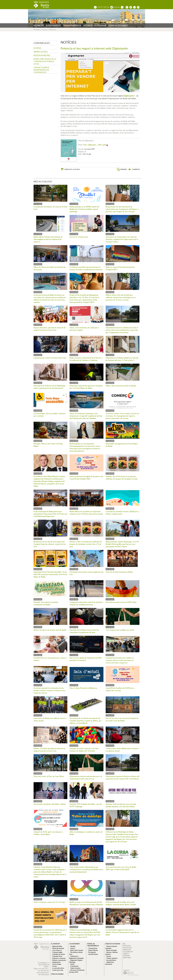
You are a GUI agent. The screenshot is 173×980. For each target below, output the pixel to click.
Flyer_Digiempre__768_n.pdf (95, 145)
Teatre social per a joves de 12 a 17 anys (49, 902)
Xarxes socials (41, 52)
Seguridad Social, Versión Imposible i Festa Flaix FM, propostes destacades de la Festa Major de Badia (50, 574)
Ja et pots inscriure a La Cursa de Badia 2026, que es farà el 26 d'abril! (121, 868)
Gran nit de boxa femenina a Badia (119, 572)
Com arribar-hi (57, 950)
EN (116, 7)
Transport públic (57, 952)
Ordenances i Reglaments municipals (76, 957)
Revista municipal (42, 55)
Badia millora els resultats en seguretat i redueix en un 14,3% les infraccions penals (86, 513)
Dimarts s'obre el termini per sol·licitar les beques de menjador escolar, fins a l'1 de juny (86, 544)
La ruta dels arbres (58, 968)
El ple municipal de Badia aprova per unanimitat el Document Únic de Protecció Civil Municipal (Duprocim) (50, 514)
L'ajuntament (75, 944)
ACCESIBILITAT (128, 952)
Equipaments (56, 962)
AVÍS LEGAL (127, 946)
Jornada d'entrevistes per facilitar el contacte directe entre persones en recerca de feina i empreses (120, 660)
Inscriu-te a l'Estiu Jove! (79, 237)
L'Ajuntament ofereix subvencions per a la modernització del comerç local (86, 778)
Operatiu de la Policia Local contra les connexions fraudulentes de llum (84, 631)
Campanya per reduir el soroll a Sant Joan (50, 358)
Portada (37, 30)
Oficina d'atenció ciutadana (111, 947)
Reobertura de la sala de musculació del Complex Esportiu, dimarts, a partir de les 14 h (50, 544)
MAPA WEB (127, 958)
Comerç (45, 30)
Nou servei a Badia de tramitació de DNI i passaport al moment (86, 659)
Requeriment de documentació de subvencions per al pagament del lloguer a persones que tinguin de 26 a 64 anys (122, 209)
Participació (92, 952)
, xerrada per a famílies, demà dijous (48, 833)
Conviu (55, 966)
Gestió (72, 964)
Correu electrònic (42, 973)
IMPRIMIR (123, 169)
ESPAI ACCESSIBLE (118, 25)
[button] (134, 169)
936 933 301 (45, 971)
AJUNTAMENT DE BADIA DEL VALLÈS (41, 5)
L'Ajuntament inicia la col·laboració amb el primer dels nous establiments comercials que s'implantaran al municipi (122, 330)
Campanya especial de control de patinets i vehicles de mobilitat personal (86, 603)
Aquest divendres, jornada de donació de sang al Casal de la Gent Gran (50, 329)
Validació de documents (110, 963)
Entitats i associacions (59, 960)
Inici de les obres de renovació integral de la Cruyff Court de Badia (122, 719)
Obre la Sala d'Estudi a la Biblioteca (83, 688)
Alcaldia (73, 946)
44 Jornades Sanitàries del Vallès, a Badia (50, 804)
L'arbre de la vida (58, 970)
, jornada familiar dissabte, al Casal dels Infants (121, 805)
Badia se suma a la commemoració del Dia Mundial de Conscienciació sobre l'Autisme (86, 903)
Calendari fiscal (57, 956)
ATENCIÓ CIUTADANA (95, 25)
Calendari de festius (59, 954)
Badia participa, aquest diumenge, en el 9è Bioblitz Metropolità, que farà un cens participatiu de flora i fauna (122, 544)
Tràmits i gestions (112, 958)
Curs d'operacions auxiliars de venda (120, 630)
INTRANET (127, 956)
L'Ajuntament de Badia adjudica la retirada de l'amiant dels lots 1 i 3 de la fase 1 (122, 359)
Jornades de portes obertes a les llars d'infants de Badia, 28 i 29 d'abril (84, 750)
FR (119, 7)
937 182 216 (43, 969)
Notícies (53, 30)
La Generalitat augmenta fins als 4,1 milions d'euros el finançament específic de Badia (122, 932)
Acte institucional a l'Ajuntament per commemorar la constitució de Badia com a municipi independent (86, 869)
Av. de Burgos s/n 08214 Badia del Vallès (43, 965)
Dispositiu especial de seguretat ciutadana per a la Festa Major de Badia (86, 387)
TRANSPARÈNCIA (72, 25)
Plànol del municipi (58, 948)
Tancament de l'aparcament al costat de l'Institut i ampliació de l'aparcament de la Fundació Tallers (122, 239)
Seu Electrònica (93, 954)
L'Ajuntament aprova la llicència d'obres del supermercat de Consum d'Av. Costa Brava (122, 778)
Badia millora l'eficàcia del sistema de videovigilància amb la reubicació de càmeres (48, 239)
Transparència (93, 948)
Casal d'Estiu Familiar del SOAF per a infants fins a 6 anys (120, 689)
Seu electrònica (111, 960)
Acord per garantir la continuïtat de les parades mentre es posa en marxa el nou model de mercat (49, 690)
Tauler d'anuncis (75, 968)
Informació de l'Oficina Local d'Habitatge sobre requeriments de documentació (49, 387)
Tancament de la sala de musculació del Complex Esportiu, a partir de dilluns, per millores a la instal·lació (86, 721)
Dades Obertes (93, 950)
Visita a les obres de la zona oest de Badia (50, 630)
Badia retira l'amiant (77, 950)
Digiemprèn (129, 96)
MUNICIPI (39, 25)
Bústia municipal (111, 950)
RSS (124, 944)
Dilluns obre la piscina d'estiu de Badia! (121, 386)
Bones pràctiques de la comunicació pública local (45, 61)
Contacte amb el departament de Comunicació (42, 70)
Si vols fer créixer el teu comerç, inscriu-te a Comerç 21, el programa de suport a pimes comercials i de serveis (122, 416)
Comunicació (74, 966)
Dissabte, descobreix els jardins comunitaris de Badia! (46, 603)
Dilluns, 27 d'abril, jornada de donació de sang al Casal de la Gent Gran (49, 750)
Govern (73, 948)
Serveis (109, 956)
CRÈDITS (126, 954)
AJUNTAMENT (53, 25)
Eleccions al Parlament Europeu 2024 (77, 971)
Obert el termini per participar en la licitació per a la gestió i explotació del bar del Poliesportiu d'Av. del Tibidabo (86, 416)
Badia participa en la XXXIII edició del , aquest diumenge (84, 209)
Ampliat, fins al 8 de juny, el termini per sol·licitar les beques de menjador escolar (122, 478)
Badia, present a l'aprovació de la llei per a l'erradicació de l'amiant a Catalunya (86, 359)
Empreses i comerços (59, 958)
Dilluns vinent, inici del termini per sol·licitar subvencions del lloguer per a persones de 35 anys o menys (121, 297)
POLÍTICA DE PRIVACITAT (127, 949)
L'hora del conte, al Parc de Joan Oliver (49, 776)
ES (114, 7)
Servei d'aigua (57, 964)
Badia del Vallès (57, 946)
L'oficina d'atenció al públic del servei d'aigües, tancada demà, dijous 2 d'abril (121, 903)
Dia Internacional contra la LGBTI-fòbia (121, 602)
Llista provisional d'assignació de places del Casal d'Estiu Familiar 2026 (86, 478)
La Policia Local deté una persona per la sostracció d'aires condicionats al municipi (86, 268)
